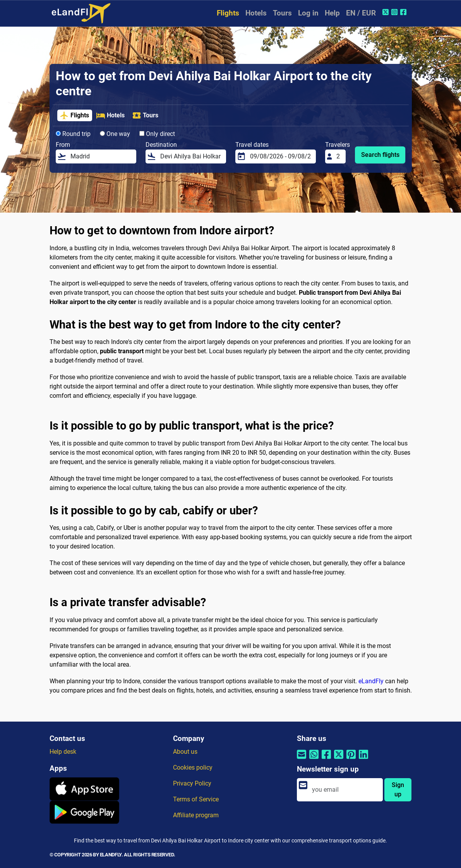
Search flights (380, 155)
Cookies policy (193, 767)
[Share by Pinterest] (351, 759)
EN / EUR (361, 13)
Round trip (73, 134)
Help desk (63, 752)
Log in (308, 13)
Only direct (157, 134)
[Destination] (191, 156)
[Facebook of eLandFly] (404, 12)
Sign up (398, 790)
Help (332, 13)
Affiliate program (196, 815)
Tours (282, 13)
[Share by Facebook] (326, 759)
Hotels (256, 13)
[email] (345, 790)
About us (185, 752)
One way (115, 134)
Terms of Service (196, 799)
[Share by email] (302, 759)
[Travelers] (339, 156)
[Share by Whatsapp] (314, 759)
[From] (101, 156)
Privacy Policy (192, 783)
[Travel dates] (281, 156)
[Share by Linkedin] (363, 759)
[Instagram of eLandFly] (395, 12)
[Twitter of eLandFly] (386, 12)
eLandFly (371, 681)
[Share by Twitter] (339, 759)
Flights (228, 13)
